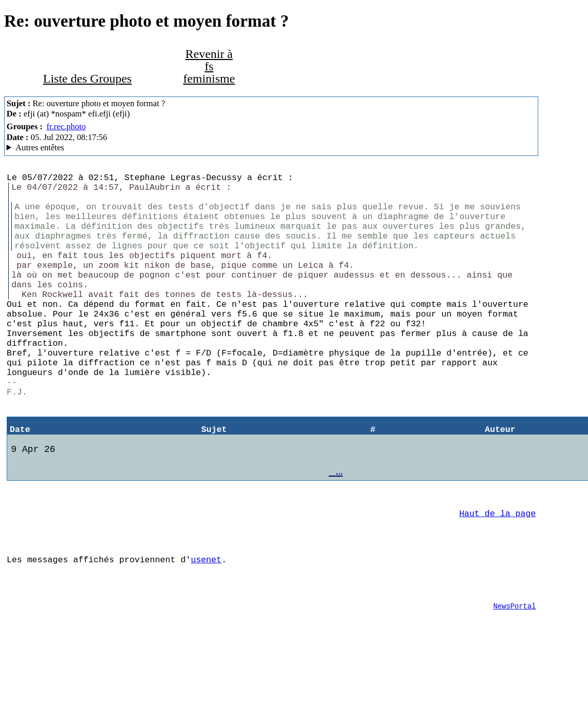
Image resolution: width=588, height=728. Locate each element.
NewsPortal (514, 681)
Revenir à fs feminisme (209, 66)
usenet (206, 628)
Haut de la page (498, 575)
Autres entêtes (40, 147)
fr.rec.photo (66, 126)
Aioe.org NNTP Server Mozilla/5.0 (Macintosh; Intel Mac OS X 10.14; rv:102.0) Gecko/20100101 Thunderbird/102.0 (271, 148)
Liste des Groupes (87, 78)
